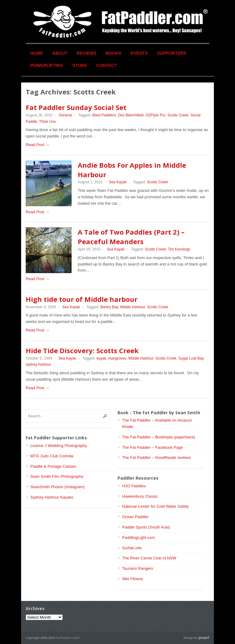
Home (37, 53)
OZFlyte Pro (156, 115)
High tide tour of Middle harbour (82, 299)
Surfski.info (132, 548)
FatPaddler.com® (68, 638)
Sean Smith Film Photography (57, 476)
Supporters (172, 53)
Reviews (87, 53)
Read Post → (37, 145)
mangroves (117, 358)
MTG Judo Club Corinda (52, 456)
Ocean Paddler (135, 517)
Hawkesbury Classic (140, 496)
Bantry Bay (109, 307)
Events (139, 53)
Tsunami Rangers (138, 568)
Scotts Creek (178, 115)
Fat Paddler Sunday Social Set (76, 107)
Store (80, 65)
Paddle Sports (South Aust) (146, 527)
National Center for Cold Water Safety (155, 506)
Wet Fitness (132, 579)
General (65, 115)
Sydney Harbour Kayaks (52, 497)
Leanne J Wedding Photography (59, 446)
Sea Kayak (117, 182)
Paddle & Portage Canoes (53, 466)
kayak (101, 358)
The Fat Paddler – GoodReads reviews (157, 457)
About (60, 53)
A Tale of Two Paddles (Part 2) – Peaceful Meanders (131, 237)
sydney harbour (38, 364)
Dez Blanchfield (131, 115)
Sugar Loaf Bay (191, 358)
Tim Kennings (179, 249)
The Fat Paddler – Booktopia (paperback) (159, 437)
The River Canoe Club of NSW (149, 558)
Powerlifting (47, 65)
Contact (106, 65)
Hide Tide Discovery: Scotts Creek (82, 350)
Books (113, 53)
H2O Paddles (134, 486)
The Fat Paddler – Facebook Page (153, 447)
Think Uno (48, 122)
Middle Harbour (133, 307)
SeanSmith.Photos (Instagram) (58, 487)
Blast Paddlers (104, 115)
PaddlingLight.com (138, 538)
